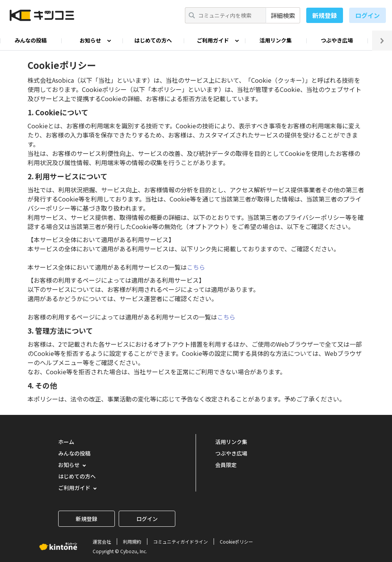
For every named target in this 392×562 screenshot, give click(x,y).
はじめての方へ (153, 40)
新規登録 (325, 15)
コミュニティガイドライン (180, 542)
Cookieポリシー (236, 542)
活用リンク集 (276, 40)
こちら (196, 267)
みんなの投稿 (31, 40)
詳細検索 (283, 15)
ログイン (367, 15)
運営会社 (102, 542)
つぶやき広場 (337, 40)
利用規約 (132, 542)
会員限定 (226, 465)
